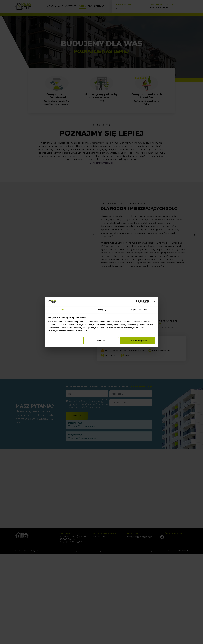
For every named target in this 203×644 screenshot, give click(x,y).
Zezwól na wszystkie (138, 341)
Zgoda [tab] (64, 310)
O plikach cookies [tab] (139, 310)
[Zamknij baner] (154, 302)
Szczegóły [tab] (102, 310)
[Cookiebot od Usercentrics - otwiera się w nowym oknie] (138, 302)
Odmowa (101, 341)
